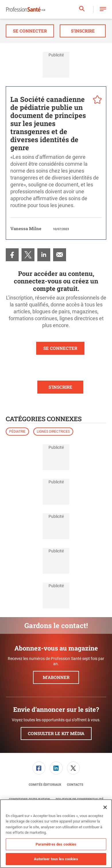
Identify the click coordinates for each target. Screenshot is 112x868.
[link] (12, 255)
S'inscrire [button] (83, 31)
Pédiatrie (17, 432)
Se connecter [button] (30, 31)
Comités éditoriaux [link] (45, 785)
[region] (56, 834)
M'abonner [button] (56, 677)
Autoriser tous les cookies (56, 859)
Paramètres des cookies (56, 844)
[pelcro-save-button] (96, 100)
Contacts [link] (75, 785)
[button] (103, 9)
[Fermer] (105, 807)
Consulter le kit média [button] (56, 733)
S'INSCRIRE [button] (60, 387)
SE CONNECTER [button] (60, 348)
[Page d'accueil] (26, 9)
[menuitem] (12, 255)
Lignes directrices (53, 432)
